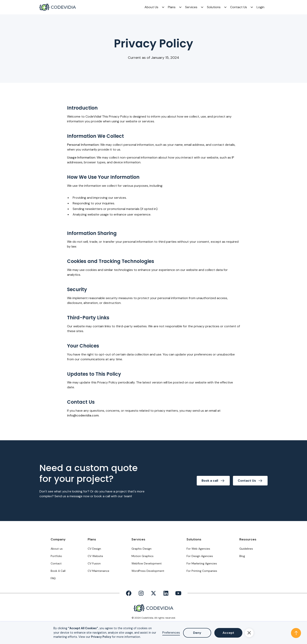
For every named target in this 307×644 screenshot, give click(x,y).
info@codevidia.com (83, 415)
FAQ (53, 578)
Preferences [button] (171, 633)
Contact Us (239, 7)
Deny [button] (197, 633)
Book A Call (58, 571)
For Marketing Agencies (202, 563)
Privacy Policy (101, 637)
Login (260, 7)
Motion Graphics (142, 556)
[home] (58, 7)
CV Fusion (94, 563)
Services (191, 7)
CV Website (95, 556)
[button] (153, 7)
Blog (242, 556)
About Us (151, 7)
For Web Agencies (198, 549)
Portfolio (56, 556)
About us (57, 549)
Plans (172, 7)
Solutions (214, 7)
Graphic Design (141, 549)
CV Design (94, 549)
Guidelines (246, 549)
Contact (56, 563)
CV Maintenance (98, 571)
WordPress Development (148, 571)
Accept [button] (228, 633)
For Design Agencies (200, 556)
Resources (248, 539)
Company (58, 539)
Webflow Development (147, 563)
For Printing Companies (202, 571)
